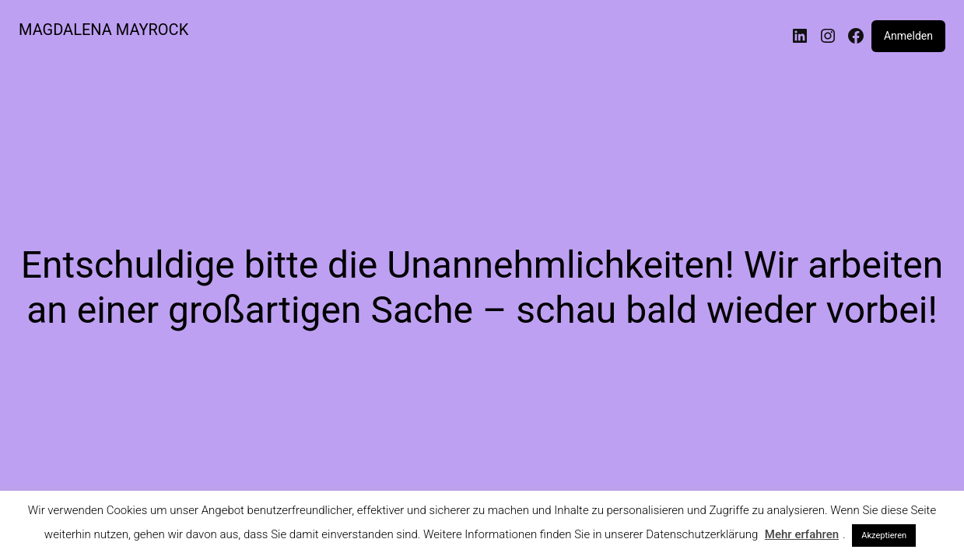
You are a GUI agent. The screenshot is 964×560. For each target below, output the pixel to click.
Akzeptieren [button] (884, 535)
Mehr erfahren (802, 534)
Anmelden (908, 36)
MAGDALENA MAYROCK (103, 30)
